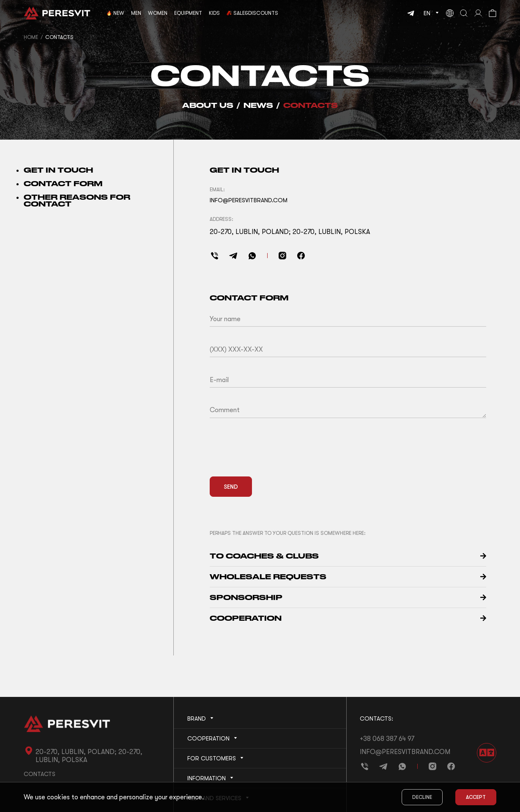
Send (231, 487)
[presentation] (274, 453)
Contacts (311, 105)
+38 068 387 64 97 (387, 739)
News (258, 105)
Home (31, 37)
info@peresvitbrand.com (405, 752)
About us (208, 105)
